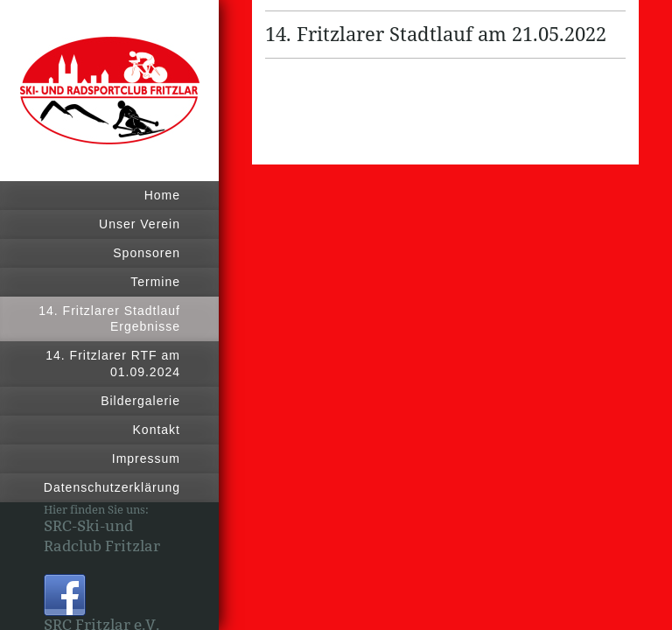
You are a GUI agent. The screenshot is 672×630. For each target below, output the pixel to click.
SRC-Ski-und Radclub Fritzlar (102, 536)
